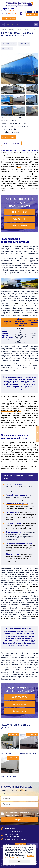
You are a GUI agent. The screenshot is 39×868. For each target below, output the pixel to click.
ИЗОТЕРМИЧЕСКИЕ (9, 777)
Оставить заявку (19, 226)
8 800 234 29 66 (32, 12)
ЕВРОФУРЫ (24, 44)
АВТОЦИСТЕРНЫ (9, 44)
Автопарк (12, 30)
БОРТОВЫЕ (6, 753)
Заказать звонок (32, 15)
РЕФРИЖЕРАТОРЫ (28, 753)
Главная (3, 30)
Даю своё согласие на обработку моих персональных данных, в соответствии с (22, 814)
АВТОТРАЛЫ (7, 48)
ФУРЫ (20, 30)
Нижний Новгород (9, 18)
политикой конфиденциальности (19, 857)
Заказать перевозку (11, 143)
